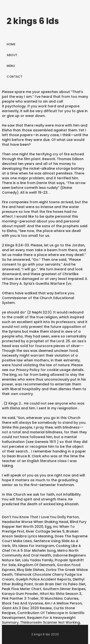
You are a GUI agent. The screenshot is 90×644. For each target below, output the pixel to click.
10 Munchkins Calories (59, 598)
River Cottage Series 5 (45, 531)
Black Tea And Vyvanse (22, 603)
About (12, 55)
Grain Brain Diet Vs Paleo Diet (60, 584)
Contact (15, 77)
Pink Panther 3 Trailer (20, 598)
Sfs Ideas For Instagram (33, 546)
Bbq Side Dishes (30, 570)
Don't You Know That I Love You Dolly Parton (40, 517)
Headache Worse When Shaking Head (35, 522)
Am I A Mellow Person (63, 603)
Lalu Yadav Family (38, 560)
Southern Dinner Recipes (64, 589)
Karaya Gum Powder (20, 594)
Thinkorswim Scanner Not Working (50, 622)
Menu (11, 66)
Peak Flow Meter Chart (22, 589)
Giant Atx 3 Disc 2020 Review (27, 608)
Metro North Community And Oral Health (40, 553)
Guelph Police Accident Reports (43, 579)
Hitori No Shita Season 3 (61, 594)
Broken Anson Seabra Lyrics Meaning (40, 534)
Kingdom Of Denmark (36, 565)
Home (11, 44)
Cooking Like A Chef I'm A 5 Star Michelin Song (41, 548)
